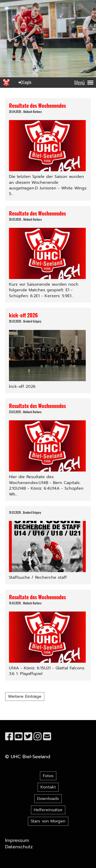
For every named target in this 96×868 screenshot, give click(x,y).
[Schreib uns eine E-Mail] (47, 737)
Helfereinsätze (48, 810)
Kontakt (48, 787)
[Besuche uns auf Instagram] (38, 737)
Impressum (17, 840)
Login (24, 82)
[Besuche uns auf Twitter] (28, 737)
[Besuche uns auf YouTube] (19, 737)
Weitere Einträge (25, 696)
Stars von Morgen (48, 821)
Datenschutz (19, 847)
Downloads (48, 799)
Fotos (48, 776)
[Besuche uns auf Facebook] (9, 737)
